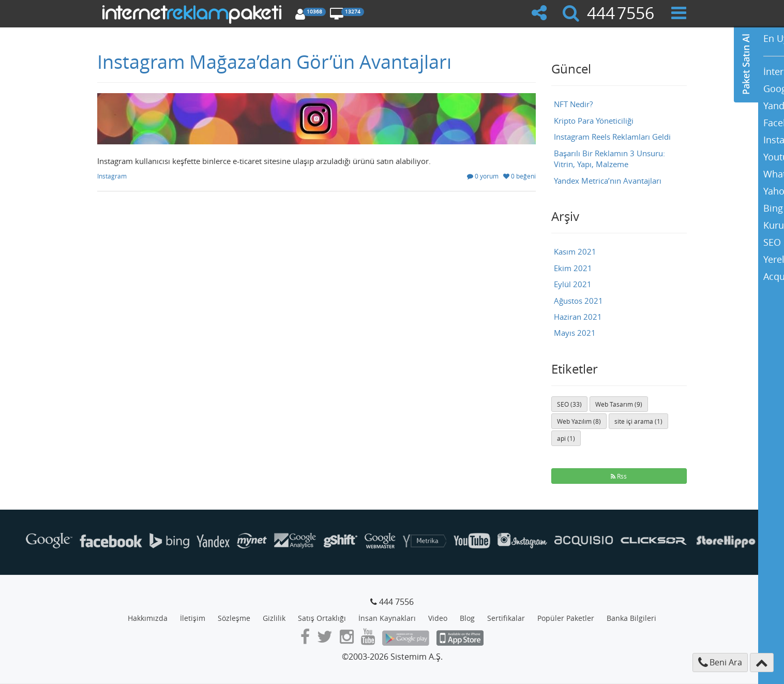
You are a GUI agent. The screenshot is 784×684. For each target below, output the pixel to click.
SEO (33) (569, 404)
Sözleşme (234, 618)
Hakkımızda (148, 618)
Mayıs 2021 (575, 333)
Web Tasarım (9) (619, 404)
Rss (619, 476)
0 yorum (483, 176)
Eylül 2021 (573, 284)
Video (438, 618)
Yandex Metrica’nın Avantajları (608, 181)
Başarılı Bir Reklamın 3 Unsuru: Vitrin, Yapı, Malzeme (609, 159)
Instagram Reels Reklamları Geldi (612, 137)
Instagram (112, 176)
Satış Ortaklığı (322, 618)
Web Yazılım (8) (579, 421)
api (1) (566, 438)
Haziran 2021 (578, 317)
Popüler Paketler (566, 618)
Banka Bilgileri (631, 618)
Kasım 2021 (575, 251)
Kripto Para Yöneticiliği (594, 121)
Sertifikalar (506, 618)
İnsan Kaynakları (387, 618)
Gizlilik (274, 618)
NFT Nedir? (573, 104)
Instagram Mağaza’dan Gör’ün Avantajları (274, 62)
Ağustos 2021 (578, 301)
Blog (467, 618)
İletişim (193, 618)
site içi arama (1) (638, 421)
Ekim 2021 (573, 268)
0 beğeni (519, 176)
